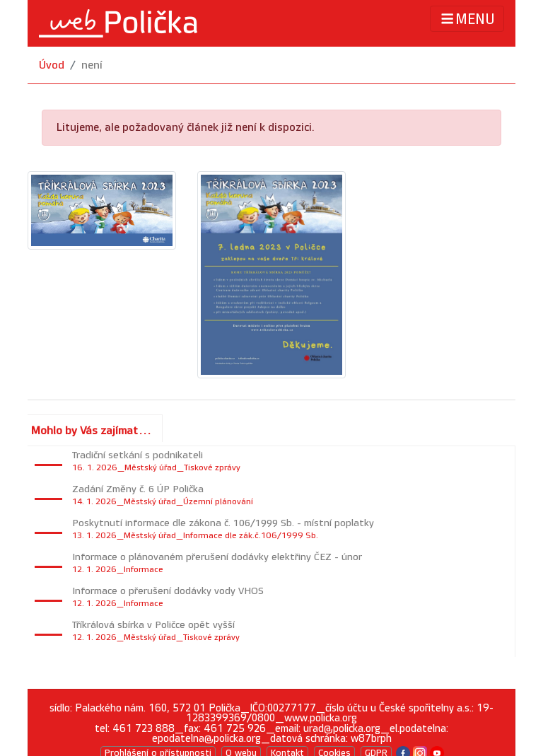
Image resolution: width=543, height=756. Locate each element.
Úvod (52, 65)
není (92, 65)
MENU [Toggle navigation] (467, 19)
